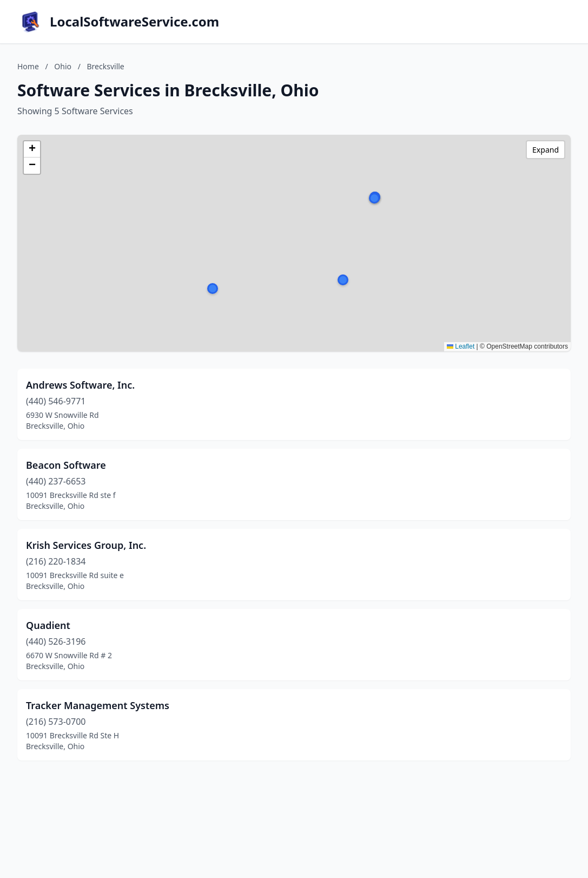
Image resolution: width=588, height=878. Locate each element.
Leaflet (461, 346)
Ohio (63, 66)
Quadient (48, 625)
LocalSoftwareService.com (134, 22)
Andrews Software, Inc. (80, 385)
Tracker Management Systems (98, 705)
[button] (343, 280)
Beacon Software (66, 465)
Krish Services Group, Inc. (86, 545)
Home (28, 66)
